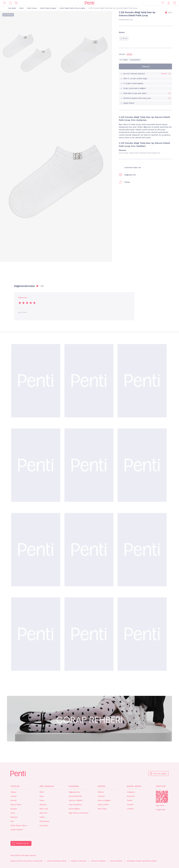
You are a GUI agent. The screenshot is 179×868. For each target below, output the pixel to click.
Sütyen (13, 792)
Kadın (22, 8)
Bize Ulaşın (102, 809)
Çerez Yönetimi (116, 861)
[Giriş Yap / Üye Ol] (169, 3)
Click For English (160, 774)
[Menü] (4, 3)
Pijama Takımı (16, 805)
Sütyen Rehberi (17, 830)
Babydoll (14, 817)
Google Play (161, 810)
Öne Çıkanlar (47, 786)
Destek (102, 786)
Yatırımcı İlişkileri (76, 800)
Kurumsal (74, 786)
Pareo (42, 800)
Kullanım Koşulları (98, 861)
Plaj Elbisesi (44, 821)
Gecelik (14, 800)
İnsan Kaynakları (75, 805)
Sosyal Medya (134, 786)
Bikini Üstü (44, 809)
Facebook (131, 796)
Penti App (161, 786)
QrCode (162, 797)
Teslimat (101, 796)
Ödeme (101, 792)
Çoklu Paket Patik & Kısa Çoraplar (72, 8)
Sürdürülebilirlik (75, 796)
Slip (12, 821)
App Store (160, 805)
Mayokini (43, 805)
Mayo (42, 796)
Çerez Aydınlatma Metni (57, 861)
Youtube (130, 805)
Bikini (42, 792)
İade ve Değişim (104, 800)
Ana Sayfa (12, 8)
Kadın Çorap (32, 8)
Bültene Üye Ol (23, 843)
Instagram (131, 792)
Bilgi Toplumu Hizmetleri (79, 813)
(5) (170, 13)
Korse (13, 813)
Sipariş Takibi (103, 805)
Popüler (15, 786)
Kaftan (42, 817)
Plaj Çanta (44, 825)
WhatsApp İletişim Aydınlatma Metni (142, 861)
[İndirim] (16, 3)
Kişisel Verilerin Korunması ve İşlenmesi (27, 861)
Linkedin (130, 809)
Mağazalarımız (74, 792)
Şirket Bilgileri (74, 809)
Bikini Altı (43, 813)
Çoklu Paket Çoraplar (48, 8)
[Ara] (10, 3)
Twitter (130, 800)
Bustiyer (14, 809)
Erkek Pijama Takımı (19, 825)
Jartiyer (14, 796)
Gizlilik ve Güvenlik (79, 861)
